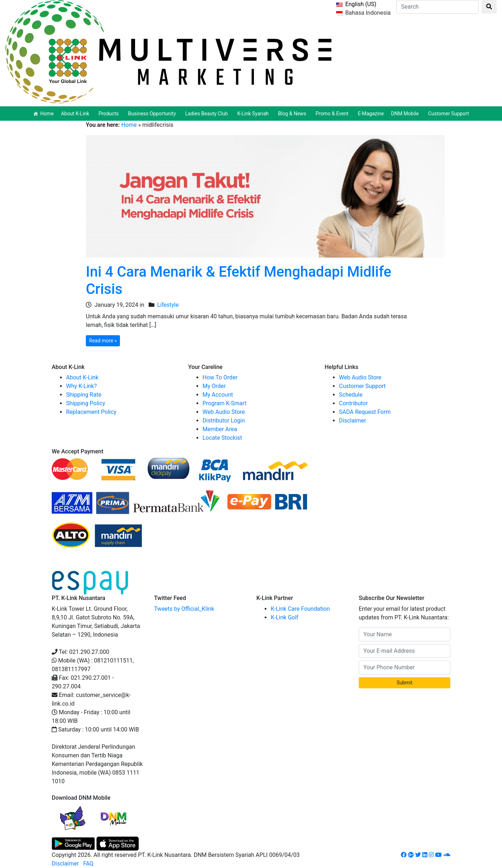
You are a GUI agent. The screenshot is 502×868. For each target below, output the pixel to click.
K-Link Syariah (254, 114)
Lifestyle (168, 305)
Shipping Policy (86, 403)
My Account (218, 395)
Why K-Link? (82, 386)
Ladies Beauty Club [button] (208, 114)
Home (47, 114)
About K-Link (82, 377)
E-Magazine (371, 114)
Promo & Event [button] (333, 114)
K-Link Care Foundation (300, 609)
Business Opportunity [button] (153, 114)
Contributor (353, 403)
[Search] (438, 7)
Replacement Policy (91, 412)
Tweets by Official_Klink (184, 609)
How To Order (220, 377)
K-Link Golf (285, 617)
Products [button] (110, 114)
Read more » (103, 341)
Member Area (220, 429)
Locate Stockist (222, 438)
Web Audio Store (224, 412)
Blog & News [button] (293, 114)
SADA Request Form (365, 412)
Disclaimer (352, 421)
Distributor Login (224, 421)
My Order (214, 386)
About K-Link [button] (76, 114)
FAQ (88, 864)
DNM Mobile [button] (406, 114)
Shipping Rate (84, 395)
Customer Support (448, 114)
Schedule (351, 395)
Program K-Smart (225, 403)
